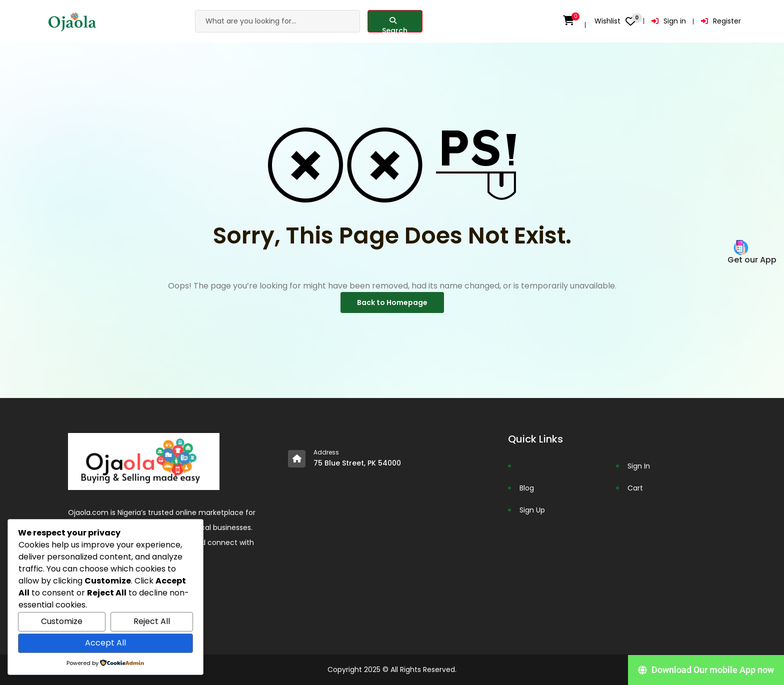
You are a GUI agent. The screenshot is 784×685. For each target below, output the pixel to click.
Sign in (669, 21)
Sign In (639, 466)
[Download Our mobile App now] (706, 670)
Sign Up (532, 510)
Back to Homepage (392, 302)
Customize (62, 621)
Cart (635, 488)
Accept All (105, 643)
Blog (527, 488)
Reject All (152, 621)
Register (721, 21)
